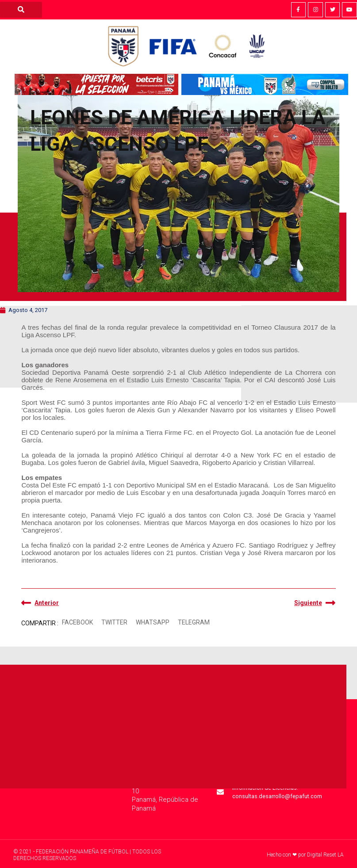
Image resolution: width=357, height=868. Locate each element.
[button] (77, 622)
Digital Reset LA (325, 855)
